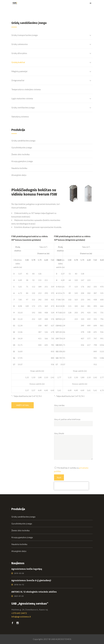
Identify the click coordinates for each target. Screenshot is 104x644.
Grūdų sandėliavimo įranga (23, 141)
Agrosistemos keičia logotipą (27, 569)
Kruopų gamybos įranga (22, 161)
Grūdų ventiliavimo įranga (23, 107)
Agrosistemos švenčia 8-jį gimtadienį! (31, 580)
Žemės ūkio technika (20, 154)
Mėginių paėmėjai (19, 71)
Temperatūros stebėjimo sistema (26, 89)
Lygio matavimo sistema (22, 98)
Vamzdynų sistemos (20, 117)
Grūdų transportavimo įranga (25, 35)
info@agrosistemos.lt (21, 617)
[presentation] (71, 486)
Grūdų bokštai (18, 62)
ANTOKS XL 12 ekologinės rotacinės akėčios (34, 592)
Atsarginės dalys (19, 175)
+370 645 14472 (19, 613)
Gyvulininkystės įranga (22, 147)
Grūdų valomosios (20, 44)
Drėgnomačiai (18, 80)
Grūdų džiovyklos (19, 53)
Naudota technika (19, 168)
